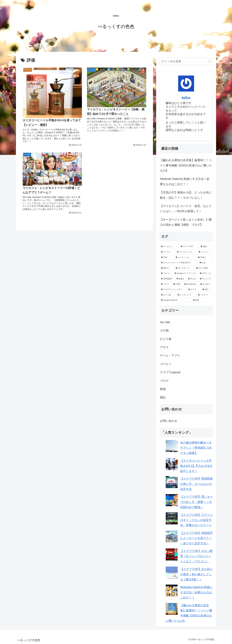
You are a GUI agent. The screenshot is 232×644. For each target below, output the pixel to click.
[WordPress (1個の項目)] (191, 284)
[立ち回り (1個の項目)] (206, 284)
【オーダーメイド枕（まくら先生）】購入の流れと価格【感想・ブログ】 (186, 222)
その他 (164, 330)
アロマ (164, 347)
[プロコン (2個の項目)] (166, 273)
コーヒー (166, 364)
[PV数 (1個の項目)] (177, 284)
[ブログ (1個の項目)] (165, 284)
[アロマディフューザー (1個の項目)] (173, 290)
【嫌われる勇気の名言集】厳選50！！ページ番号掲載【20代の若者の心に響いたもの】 (186, 165)
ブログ (164, 381)
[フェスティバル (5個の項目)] (186, 252)
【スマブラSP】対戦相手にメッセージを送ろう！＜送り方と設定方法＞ (196, 538)
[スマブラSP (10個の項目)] (189, 247)
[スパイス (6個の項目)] (167, 252)
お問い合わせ (169, 421)
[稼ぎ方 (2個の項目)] (167, 268)
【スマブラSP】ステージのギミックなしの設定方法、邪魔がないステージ (196, 520)
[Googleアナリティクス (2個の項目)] (186, 273)
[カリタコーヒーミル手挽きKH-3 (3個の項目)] (179, 263)
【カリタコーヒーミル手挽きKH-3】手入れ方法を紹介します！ (196, 466)
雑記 (163, 397)
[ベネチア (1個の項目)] (205, 295)
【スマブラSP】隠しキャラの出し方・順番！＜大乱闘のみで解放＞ (196, 502)
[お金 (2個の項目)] (205, 263)
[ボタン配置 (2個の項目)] (204, 268)
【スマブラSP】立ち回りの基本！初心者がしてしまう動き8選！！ (196, 574)
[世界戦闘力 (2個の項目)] (167, 279)
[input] (186, 61)
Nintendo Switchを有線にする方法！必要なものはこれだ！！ (185, 181)
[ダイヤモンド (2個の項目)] (184, 268)
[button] (210, 61)
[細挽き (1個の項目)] (181, 279)
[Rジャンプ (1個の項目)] (206, 279)
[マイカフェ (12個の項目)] (169, 247)
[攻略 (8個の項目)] (206, 247)
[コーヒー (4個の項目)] (205, 252)
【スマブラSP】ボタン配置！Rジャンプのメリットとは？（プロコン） (196, 556)
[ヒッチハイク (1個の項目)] (186, 295)
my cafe (165, 322)
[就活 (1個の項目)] (207, 290)
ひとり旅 (166, 339)
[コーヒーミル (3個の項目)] (185, 257)
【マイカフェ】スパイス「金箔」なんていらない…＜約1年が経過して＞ (186, 209)
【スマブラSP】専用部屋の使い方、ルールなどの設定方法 (196, 484)
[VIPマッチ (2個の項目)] (206, 273)
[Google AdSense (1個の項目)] (175, 300)
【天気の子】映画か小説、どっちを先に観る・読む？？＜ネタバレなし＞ (186, 195)
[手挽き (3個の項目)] (205, 257)
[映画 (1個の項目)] (202, 300)
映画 (163, 389)
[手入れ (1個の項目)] (192, 279)
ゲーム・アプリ (170, 356)
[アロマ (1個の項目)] (194, 290)
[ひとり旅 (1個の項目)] (168, 295)
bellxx (186, 98)
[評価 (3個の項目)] (167, 257)
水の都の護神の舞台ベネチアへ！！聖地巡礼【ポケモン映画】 (196, 448)
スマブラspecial (170, 372)
